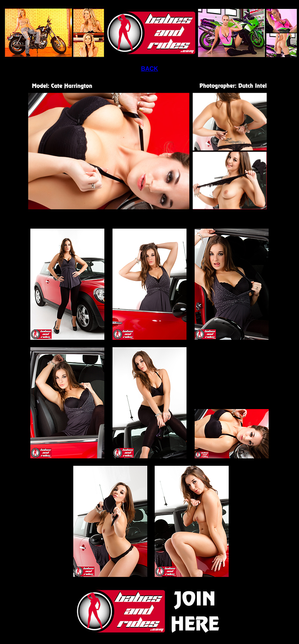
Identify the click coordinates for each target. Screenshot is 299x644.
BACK (149, 69)
